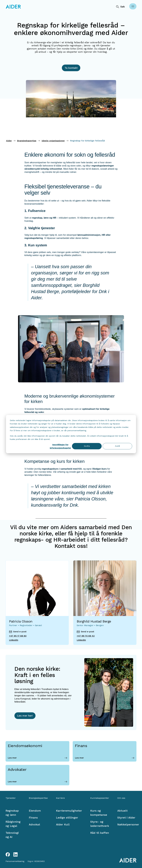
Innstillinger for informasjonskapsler (60, 446)
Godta (87, 446)
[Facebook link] (8, 854)
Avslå (117, 446)
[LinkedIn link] (16, 854)
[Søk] (120, 7)
